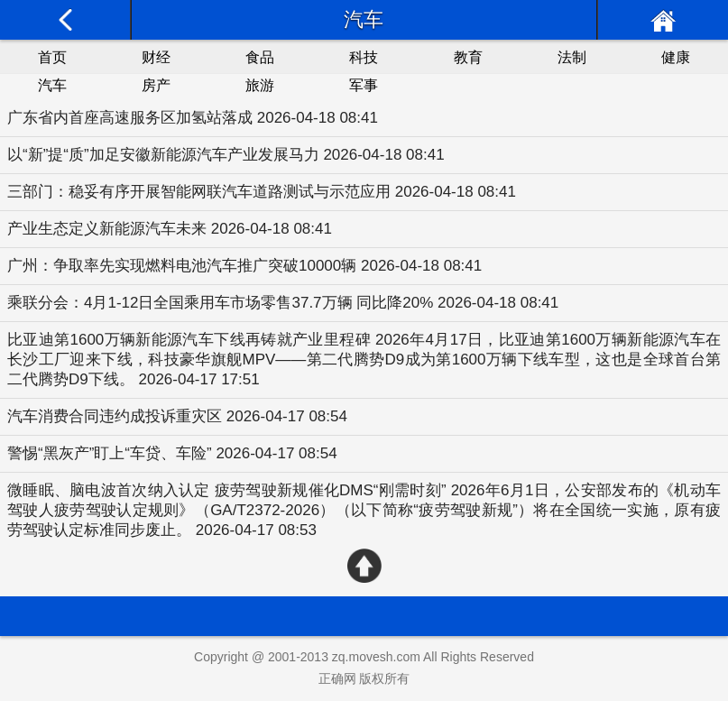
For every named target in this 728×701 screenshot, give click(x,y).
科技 (364, 57)
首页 (52, 57)
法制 (572, 57)
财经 (156, 57)
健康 (676, 57)
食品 (260, 57)
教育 (468, 57)
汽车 (52, 85)
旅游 (260, 85)
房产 (156, 85)
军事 (364, 85)
